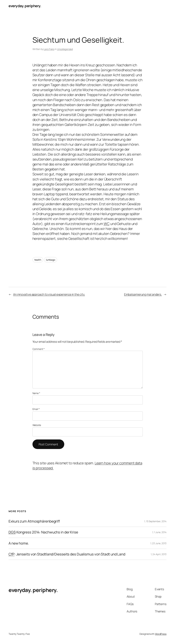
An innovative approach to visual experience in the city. (49, 294)
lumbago (51, 260)
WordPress (161, 634)
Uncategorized (65, 49)
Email (36, 409)
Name (36, 393)
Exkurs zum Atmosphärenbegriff (34, 521)
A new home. (19, 543)
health (38, 260)
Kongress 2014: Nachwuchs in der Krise (43, 532)
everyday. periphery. (25, 6)
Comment (39, 349)
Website (37, 425)
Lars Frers (49, 49)
